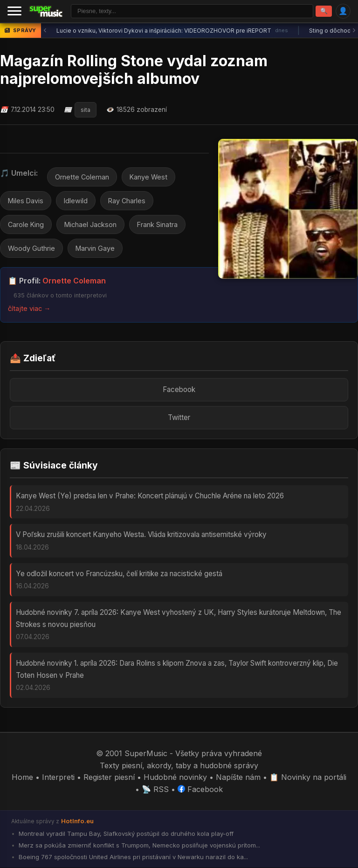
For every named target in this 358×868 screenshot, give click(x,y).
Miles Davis (26, 201)
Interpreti (58, 777)
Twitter (179, 417)
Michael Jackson (90, 224)
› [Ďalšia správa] (354, 31)
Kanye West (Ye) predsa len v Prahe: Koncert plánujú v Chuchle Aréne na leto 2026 (150, 496)
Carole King (26, 224)
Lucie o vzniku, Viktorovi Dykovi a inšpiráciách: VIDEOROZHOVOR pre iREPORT (172, 31)
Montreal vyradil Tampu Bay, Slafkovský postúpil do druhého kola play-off (125, 834)
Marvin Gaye (95, 248)
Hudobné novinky (175, 777)
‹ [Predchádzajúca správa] (45, 31)
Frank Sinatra (157, 224)
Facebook (179, 389)
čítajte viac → (29, 309)
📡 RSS (155, 789)
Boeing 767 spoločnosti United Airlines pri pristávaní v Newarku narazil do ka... (132, 857)
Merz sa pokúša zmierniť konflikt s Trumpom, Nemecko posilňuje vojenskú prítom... (138, 846)
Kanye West (148, 177)
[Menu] (14, 11)
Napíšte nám (238, 777)
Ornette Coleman (82, 177)
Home (22, 777)
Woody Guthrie (31, 248)
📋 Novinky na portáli (308, 777)
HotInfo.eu (77, 821)
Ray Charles (127, 201)
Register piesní (109, 777)
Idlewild (76, 201)
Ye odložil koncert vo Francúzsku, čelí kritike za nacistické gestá (119, 574)
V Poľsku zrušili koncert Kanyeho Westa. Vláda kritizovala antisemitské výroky (141, 535)
